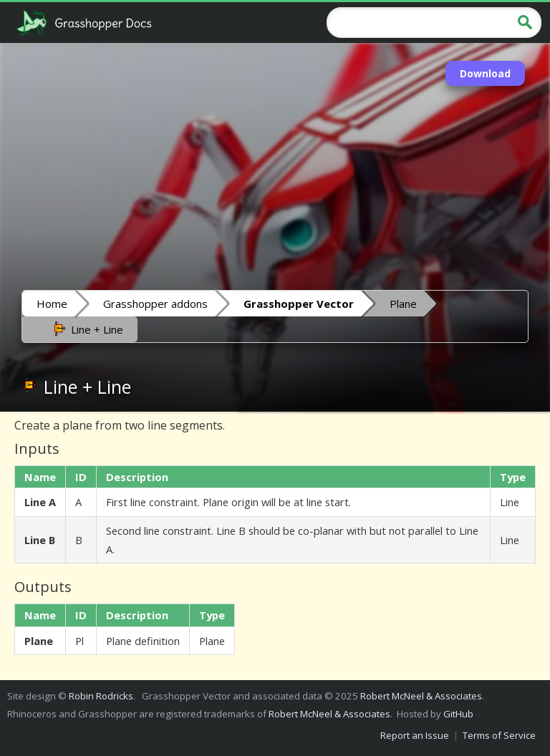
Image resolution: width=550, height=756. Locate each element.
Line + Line (87, 329)
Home (52, 304)
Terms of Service (499, 735)
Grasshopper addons (155, 304)
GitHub (458, 714)
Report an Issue (415, 735)
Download (485, 73)
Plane (403, 304)
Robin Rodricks (101, 696)
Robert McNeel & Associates (421, 696)
